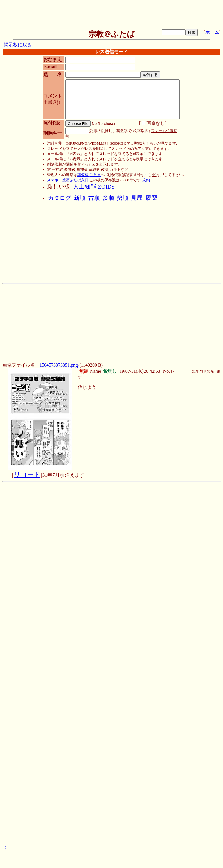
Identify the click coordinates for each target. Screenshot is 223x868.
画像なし (153, 123)
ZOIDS (106, 187)
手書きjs (52, 102)
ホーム (212, 32)
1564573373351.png (59, 365)
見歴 (137, 198)
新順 (80, 198)
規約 (146, 180)
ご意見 (95, 175)
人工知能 (85, 187)
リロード (27, 475)
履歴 (151, 198)
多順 (108, 198)
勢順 (123, 198)
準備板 (83, 175)
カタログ (60, 198)
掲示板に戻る (18, 45)
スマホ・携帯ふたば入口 (68, 180)
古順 (94, 198)
